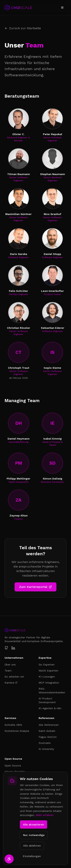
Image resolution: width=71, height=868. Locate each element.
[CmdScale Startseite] (35, 630)
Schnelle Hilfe (13, 725)
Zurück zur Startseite (23, 28)
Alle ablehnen (32, 846)
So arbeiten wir (14, 677)
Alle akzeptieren (34, 824)
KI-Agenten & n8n (50, 708)
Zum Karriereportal (35, 587)
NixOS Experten (48, 671)
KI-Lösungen (47, 677)
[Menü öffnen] (62, 8)
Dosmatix (45, 743)
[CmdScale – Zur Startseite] (18, 8)
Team (8, 671)
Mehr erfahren (45, 815)
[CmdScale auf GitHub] (6, 648)
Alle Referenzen (49, 725)
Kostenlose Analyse (17, 731)
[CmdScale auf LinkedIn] (13, 648)
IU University (46, 749)
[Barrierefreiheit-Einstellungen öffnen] (9, 859)
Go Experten (47, 665)
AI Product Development (47, 700)
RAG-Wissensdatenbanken (52, 691)
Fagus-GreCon (48, 737)
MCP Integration (49, 683)
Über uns (10, 665)
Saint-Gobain (47, 731)
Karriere (11, 683)
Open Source (13, 766)
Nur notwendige (34, 835)
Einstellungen (32, 856)
